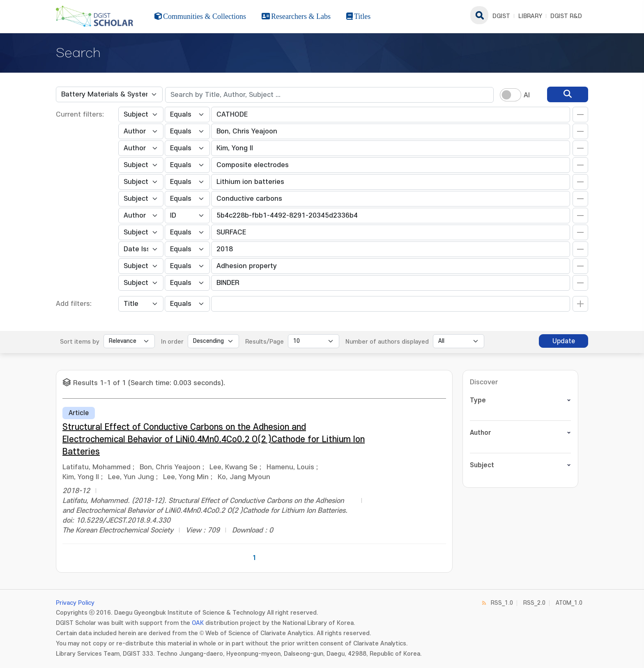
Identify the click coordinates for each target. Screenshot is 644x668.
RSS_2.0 (534, 603)
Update (564, 341)
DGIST (501, 16)
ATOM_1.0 (569, 603)
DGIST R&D (566, 16)
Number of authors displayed (387, 342)
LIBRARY (530, 16)
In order (172, 342)
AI (527, 95)
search (479, 15)
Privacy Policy (75, 603)
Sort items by (80, 342)
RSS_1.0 (502, 603)
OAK (198, 623)
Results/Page (264, 342)
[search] (568, 94)
